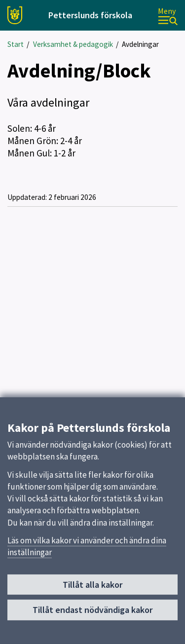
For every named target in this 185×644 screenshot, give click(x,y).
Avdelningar (140, 44)
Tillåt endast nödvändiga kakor (92, 613)
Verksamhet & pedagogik (73, 44)
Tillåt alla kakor (92, 587)
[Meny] (168, 16)
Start (16, 44)
